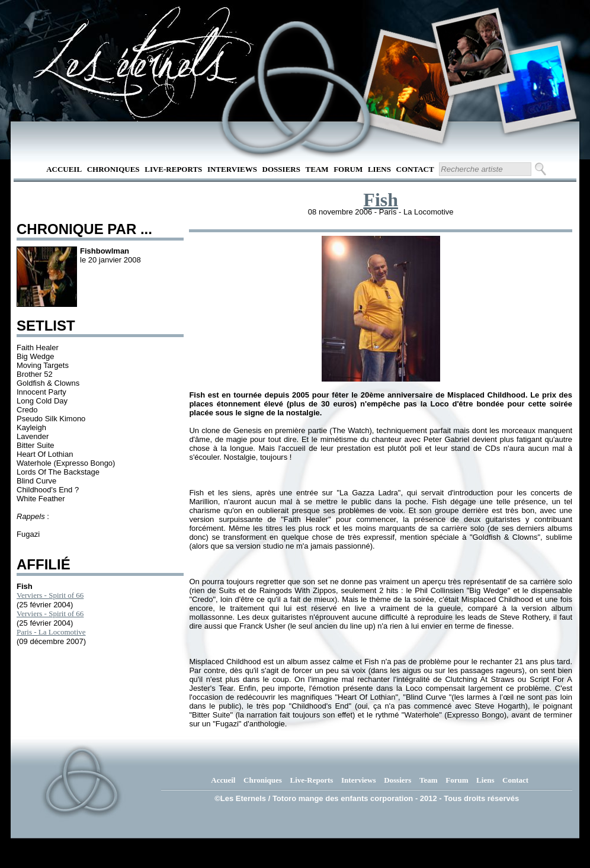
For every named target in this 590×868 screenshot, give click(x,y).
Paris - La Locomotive (51, 632)
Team (317, 169)
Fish (381, 200)
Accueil (64, 169)
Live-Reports (173, 169)
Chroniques (113, 169)
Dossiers (281, 169)
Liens (379, 169)
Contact (415, 169)
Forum (348, 169)
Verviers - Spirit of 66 (50, 595)
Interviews (232, 169)
